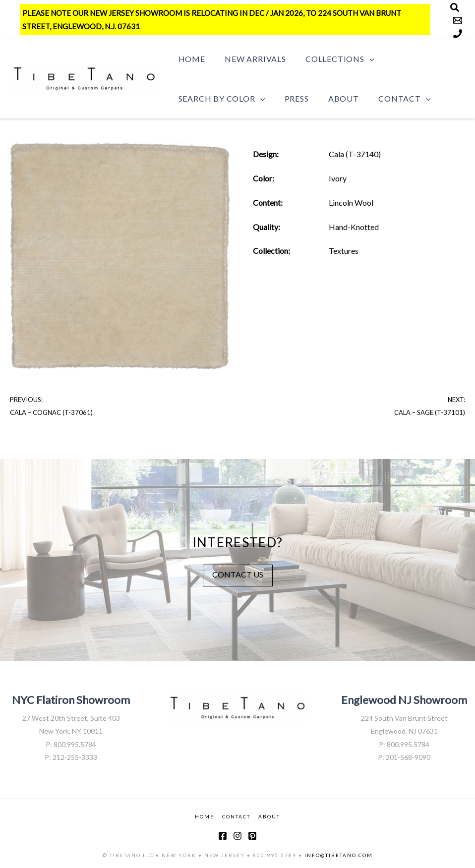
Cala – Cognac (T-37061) (51, 412)
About (335, 98)
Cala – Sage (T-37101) (430, 412)
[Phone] (458, 34)
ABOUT (269, 816)
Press (291, 98)
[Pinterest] (252, 835)
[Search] (455, 7)
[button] (360, 59)
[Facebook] (223, 835)
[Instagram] (237, 835)
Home (190, 59)
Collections (331, 59)
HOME (205, 816)
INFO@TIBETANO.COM (339, 855)
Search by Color (220, 99)
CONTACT (236, 816)
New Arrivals (250, 59)
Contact (392, 99)
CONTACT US (238, 574)
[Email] (458, 20)
